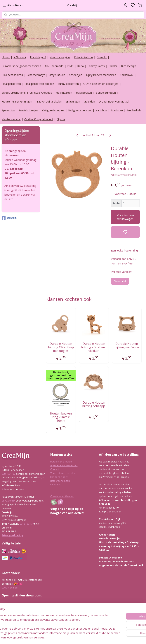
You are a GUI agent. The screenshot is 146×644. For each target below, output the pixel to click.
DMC (70, 66)
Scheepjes (76, 75)
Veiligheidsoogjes (53, 110)
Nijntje (61, 119)
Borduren (117, 110)
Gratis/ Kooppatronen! (39, 119)
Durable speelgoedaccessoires (21, 66)
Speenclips (8, 110)
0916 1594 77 (27, 524)
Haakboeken (84, 93)
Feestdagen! (38, 57)
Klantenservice (11, 119)
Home (6, 57)
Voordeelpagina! (60, 57)
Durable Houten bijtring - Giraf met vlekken (94, 347)
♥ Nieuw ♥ (20, 57)
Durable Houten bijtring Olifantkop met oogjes (61, 347)
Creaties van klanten (62, 496)
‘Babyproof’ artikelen (49, 101)
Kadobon (101, 110)
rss (91, 637)
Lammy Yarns (96, 66)
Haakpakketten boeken (39, 84)
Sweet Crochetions (14, 93)
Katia (80, 66)
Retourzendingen (60, 481)
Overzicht (120, 281)
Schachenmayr (36, 75)
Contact (55, 469)
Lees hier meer (10, 588)
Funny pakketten (68, 84)
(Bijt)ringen (73, 101)
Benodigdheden (106, 93)
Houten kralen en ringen (17, 101)
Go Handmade (54, 66)
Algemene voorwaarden (64, 465)
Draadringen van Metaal (114, 101)
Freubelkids (134, 110)
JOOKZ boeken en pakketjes (100, 84)
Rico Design (129, 66)
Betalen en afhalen (61, 462)
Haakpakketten (11, 84)
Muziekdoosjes (29, 110)
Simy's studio (57, 75)
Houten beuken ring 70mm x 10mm (61, 417)
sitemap (83, 637)
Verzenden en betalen (63, 473)
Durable (102, 57)
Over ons (55, 484)
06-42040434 (8, 501)
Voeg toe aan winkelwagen (125, 217)
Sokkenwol (127, 75)
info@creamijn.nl (29, 622)
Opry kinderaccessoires (101, 75)
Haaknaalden (64, 93)
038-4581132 (8, 474)
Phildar (113, 66)
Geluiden (89, 101)
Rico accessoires (12, 75)
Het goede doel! (59, 477)
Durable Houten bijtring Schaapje (94, 404)
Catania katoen (83, 57)
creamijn (9, 218)
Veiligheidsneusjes (80, 110)
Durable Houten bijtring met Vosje (127, 346)
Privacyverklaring (12, 535)
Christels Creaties (41, 93)
